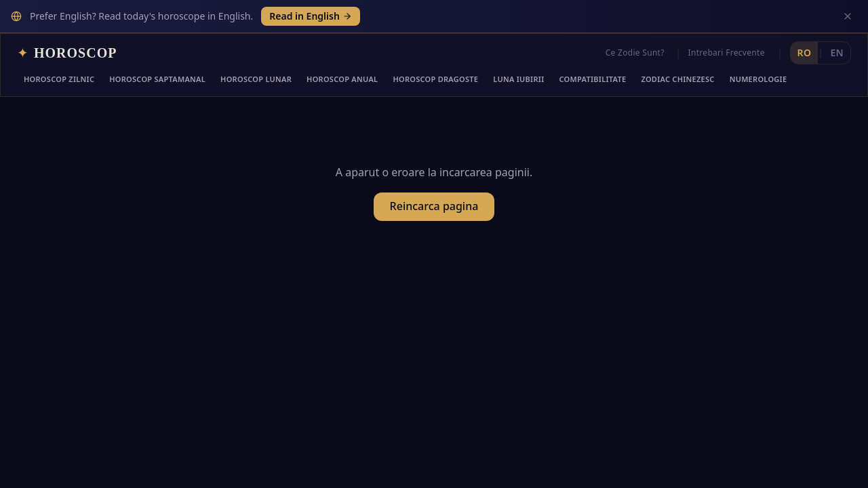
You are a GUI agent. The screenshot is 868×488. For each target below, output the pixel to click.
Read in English (311, 16)
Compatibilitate (593, 79)
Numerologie (758, 79)
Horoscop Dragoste (435, 79)
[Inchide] (848, 16)
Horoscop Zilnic (59, 79)
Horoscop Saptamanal (157, 79)
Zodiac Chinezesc (677, 79)
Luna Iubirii (518, 79)
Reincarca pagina (434, 206)
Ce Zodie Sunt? (635, 53)
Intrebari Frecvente (727, 53)
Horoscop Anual (342, 79)
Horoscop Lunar (256, 79)
